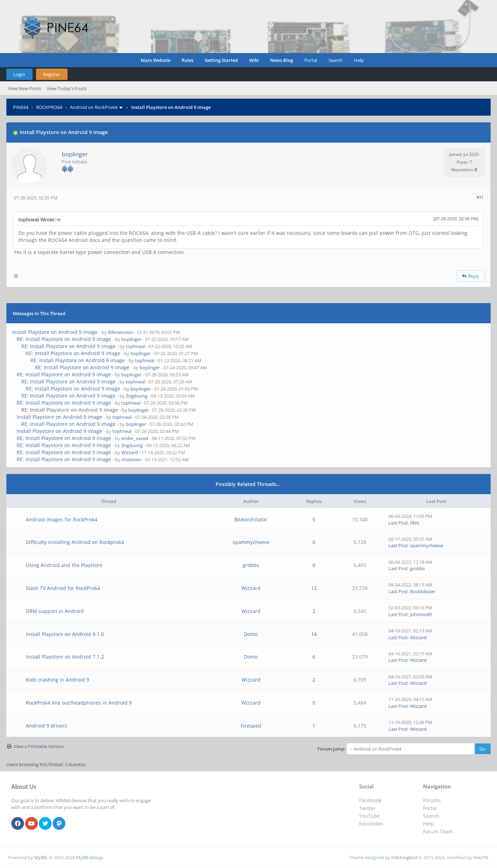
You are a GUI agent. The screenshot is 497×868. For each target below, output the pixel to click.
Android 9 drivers (46, 726)
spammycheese (251, 542)
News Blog (282, 60)
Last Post (398, 523)
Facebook (370, 800)
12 (314, 588)
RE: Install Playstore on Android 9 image (64, 339)
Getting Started (221, 60)
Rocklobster (423, 591)
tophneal (135, 346)
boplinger (75, 154)
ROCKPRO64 (49, 107)
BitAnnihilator (251, 519)
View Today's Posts (67, 88)
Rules (188, 60)
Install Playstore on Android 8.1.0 (65, 634)
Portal (311, 60)
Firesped (251, 726)
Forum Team (438, 831)
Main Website (156, 60)
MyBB (40, 857)
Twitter (367, 808)
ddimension (120, 332)
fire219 (481, 857)
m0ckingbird (404, 857)
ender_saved (135, 438)
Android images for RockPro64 (62, 519)
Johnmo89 (421, 614)
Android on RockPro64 (94, 107)
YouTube (370, 816)
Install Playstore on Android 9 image (55, 332)
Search (335, 60)
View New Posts (24, 88)
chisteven (131, 459)
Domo (251, 634)
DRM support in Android (55, 611)
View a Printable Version (39, 746)
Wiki (254, 60)
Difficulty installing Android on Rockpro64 (75, 542)
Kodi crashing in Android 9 (57, 680)
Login (19, 74)
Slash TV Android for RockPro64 (63, 588)
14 (314, 634)
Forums (432, 800)
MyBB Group (89, 857)
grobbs (251, 565)
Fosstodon (371, 824)
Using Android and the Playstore (64, 565)
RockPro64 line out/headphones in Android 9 (79, 703)
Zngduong (137, 396)
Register (52, 74)
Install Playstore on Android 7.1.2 (65, 657)
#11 (480, 197)
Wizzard (130, 452)
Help (359, 60)
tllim (415, 523)
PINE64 (21, 107)
